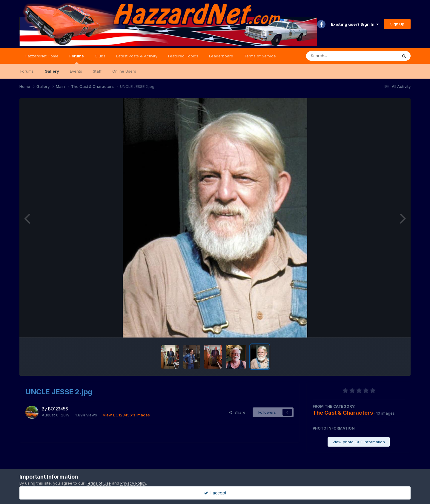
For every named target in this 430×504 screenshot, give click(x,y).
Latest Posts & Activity (137, 56)
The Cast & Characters (343, 413)
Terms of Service (260, 56)
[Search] (335, 56)
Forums (77, 59)
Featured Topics (183, 56)
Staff (97, 71)
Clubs (100, 56)
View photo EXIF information (359, 442)
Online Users (124, 71)
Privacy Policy (133, 483)
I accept (215, 493)
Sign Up (397, 24)
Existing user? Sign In (355, 24)
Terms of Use (98, 483)
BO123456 (58, 409)
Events (76, 71)
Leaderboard (221, 56)
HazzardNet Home (42, 56)
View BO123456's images (126, 415)
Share (237, 412)
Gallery (52, 71)
